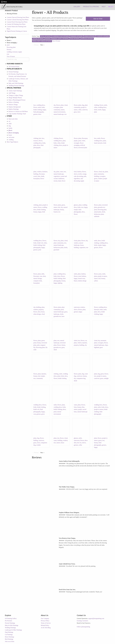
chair (39, 176)
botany (35, 212)
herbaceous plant (99, 214)
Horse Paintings (10, 637)
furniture (45, 172)
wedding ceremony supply (14, 52)
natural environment (59, 112)
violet (83, 141)
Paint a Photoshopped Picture (17, 100)
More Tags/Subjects (12, 142)
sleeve (76, 174)
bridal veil (40, 243)
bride (43, 107)
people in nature (102, 276)
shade (42, 176)
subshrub (97, 216)
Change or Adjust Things (16, 95)
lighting (60, 283)
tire (79, 340)
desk (44, 276)
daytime (85, 343)
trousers (36, 141)
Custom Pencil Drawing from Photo (17, 22)
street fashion (82, 276)
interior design (38, 278)
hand (95, 143)
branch (56, 212)
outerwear (77, 307)
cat (9, 121)
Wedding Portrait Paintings (16, 86)
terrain (56, 181)
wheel (76, 340)
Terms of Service (46, 623)
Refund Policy (45, 625)
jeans (100, 274)
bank (60, 181)
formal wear (81, 278)
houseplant (37, 179)
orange (84, 174)
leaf (59, 207)
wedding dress (41, 105)
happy (44, 110)
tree (65, 114)
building (36, 174)
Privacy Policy (45, 621)
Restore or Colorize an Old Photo (18, 111)
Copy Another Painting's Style (17, 114)
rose (8, 54)
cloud (66, 105)
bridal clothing (38, 110)
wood (35, 176)
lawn (63, 316)
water (61, 172)
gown (43, 414)
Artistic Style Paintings (15, 91)
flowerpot (85, 138)
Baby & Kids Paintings (12, 625)
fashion (79, 172)
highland (97, 347)
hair (40, 138)
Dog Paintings (9, 632)
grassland (56, 250)
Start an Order (98, 19)
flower (35, 107)
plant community (99, 174)
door (39, 312)
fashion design (82, 281)
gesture (35, 114)
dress (40, 114)
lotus (75, 407)
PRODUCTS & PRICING (91, 7)
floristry (9, 50)
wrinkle (38, 445)
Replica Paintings (14, 109)
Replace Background (15, 107)
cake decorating (78, 176)
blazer (76, 281)
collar (80, 110)
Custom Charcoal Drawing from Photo (18, 17)
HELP (104, 7)
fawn (79, 112)
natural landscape (59, 114)
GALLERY (77, 7)
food (75, 172)
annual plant (98, 212)
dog (10, 126)
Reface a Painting (14, 102)
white (96, 107)
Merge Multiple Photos (15, 98)
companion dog (81, 378)
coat (35, 414)
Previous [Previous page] (37, 45)
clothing (96, 105)
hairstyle (100, 143)
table (43, 274)
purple (76, 141)
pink (85, 176)
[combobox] (18, 59)
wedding (11, 140)
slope (106, 345)
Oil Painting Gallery (11, 618)
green (96, 179)
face (35, 105)
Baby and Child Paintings (16, 83)
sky (55, 105)
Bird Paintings (9, 639)
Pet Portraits (8, 621)
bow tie (79, 443)
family (10, 128)
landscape (56, 314)
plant (62, 105)
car (86, 340)
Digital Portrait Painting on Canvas (17, 31)
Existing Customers (82, 621)
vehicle (80, 343)
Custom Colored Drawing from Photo (18, 20)
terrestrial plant (83, 148)
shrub (103, 212)
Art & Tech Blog (46, 628)
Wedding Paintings (10, 628)
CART (111, 7)
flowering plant (11, 47)
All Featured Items (14, 67)
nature (63, 110)
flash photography (39, 112)
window (39, 172)
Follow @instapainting (83, 627)
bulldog (36, 440)
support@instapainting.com (96, 618)
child (10, 124)
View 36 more (11, 56)
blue (83, 407)
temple (76, 210)
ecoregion (56, 107)
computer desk (38, 281)
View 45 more (56, 41)
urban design (37, 314)
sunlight (106, 378)
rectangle (77, 143)
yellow (96, 281)
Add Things (12, 93)
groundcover (101, 207)
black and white (13, 119)
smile (39, 107)
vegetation (57, 176)
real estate (11, 137)
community (40, 378)
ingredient (77, 179)
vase (41, 276)
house (10, 135)
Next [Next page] (43, 45)
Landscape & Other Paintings (13, 630)
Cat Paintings (9, 635)
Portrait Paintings (14, 72)
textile (100, 110)
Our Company (45, 618)
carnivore (85, 110)
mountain (103, 340)
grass (75, 112)
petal (8, 45)
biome (63, 345)
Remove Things (13, 105)
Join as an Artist (10, 641)
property (41, 310)
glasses (76, 205)
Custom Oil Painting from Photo (16, 24)
